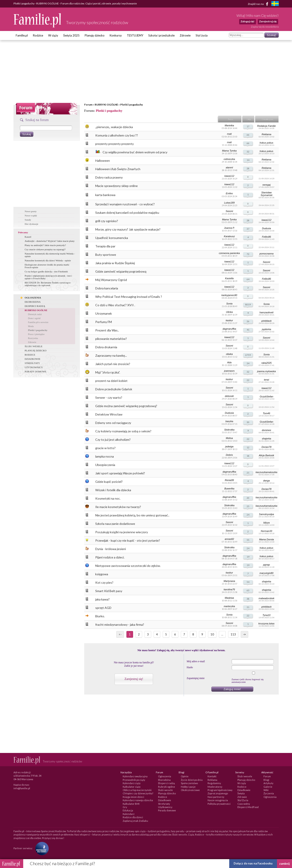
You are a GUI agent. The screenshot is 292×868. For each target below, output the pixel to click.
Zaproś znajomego (218, 793)
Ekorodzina (164, 780)
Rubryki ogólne (167, 787)
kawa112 (229, 176)
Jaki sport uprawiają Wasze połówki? (120, 473)
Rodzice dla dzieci (133, 817)
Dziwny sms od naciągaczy (113, 423)
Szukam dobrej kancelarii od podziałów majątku (127, 213)
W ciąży (53, 35)
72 (248, 254)
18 (248, 456)
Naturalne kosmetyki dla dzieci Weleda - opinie (48, 260)
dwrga (267, 481)
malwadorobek (267, 598)
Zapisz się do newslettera (265, 27)
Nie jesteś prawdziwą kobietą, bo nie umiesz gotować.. (132, 515)
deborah (229, 396)
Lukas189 (229, 203)
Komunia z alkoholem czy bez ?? (117, 135)
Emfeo (229, 193)
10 (212, 634)
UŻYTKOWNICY (34, 367)
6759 (248, 355)
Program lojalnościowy (220, 790)
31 (248, 607)
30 (248, 422)
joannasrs (229, 371)
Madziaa (229, 598)
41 (248, 330)
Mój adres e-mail (196, 661)
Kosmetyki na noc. (108, 498)
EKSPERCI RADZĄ (35, 306)
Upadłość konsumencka (112, 238)
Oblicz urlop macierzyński (137, 790)
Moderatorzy (215, 787)
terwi (266, 380)
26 (248, 321)
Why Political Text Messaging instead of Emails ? (129, 297)
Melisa (229, 438)
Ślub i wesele (165, 790)
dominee (266, 430)
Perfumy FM (104, 322)
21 (248, 473)
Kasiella (229, 278)
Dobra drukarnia (106, 347)
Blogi (266, 780)
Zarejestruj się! (134, 679)
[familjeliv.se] (275, 4)
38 (248, 599)
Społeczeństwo (189, 783)
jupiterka (267, 329)
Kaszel (28, 237)
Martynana (229, 581)
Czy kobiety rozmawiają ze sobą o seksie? (123, 431)
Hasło (190, 667)
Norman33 (266, 531)
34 (248, 363)
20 (248, 498)
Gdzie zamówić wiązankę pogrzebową (121, 271)
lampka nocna (105, 456)
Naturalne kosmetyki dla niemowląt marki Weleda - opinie (50, 255)
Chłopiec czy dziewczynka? (138, 793)
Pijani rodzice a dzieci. (110, 557)
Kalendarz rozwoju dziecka (138, 800)
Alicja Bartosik (266, 455)
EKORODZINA (33, 302)
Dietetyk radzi (35, 314)
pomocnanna (267, 254)
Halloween (103, 161)
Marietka (229, 125)
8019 (248, 304)
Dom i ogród (34, 318)
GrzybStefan (266, 396)
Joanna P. (229, 228)
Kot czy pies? (104, 582)
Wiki (266, 790)
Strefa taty (164, 804)
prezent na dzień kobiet (111, 381)
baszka (229, 421)
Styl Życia (243, 800)
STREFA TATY (32, 363)
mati (229, 134)
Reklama (266, 134)
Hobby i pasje (188, 787)
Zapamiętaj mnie (196, 678)
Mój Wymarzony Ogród (111, 280)
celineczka (229, 159)
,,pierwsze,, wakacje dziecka (114, 127)
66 (248, 135)
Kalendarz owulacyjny (135, 776)
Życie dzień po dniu (192, 780)
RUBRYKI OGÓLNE (106, 105)
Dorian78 (266, 447)
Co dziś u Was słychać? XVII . (115, 305)
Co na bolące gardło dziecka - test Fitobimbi (46, 271)
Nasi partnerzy (216, 797)
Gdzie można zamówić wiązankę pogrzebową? (126, 406)
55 (248, 540)
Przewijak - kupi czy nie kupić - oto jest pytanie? (128, 540)
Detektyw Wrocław (109, 414)
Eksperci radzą (166, 783)
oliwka (229, 354)
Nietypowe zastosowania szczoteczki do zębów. (128, 566)
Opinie (185, 776)
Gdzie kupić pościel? (109, 482)
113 (233, 634)
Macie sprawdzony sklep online (116, 186)
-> (244, 634)
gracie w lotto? (105, 448)
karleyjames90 (229, 295)
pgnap (266, 565)
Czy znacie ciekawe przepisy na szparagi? (45, 249)
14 (248, 160)
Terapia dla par (105, 246)
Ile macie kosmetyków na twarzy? (118, 507)
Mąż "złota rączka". (108, 372)
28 (248, 168)
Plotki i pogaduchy (132, 105)
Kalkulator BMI (131, 804)
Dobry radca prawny (109, 177)
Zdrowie (185, 35)
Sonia (229, 304)
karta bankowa (105, 195)
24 (248, 515)
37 (248, 229)
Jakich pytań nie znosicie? (113, 364)
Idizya (266, 523)
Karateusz (229, 236)
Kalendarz (129, 814)
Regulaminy (214, 783)
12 (248, 447)
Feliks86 (266, 237)
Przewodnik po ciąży (134, 780)
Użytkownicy (165, 807)
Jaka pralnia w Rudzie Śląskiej (115, 263)
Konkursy (116, 35)
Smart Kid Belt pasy (109, 591)
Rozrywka (33, 338)
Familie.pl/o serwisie (38, 322)
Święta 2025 (71, 35)
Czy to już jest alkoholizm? (113, 440)
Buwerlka (229, 489)
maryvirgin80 (266, 573)
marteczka (229, 606)
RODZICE (30, 355)
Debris (229, 455)
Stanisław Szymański (266, 194)
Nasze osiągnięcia (218, 800)
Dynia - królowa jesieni (111, 549)
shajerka (267, 439)
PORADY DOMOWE (36, 371)
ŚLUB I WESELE (34, 346)
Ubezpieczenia (105, 465)
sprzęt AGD (103, 608)
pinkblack (267, 321)
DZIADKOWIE (33, 359)
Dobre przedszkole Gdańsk (114, 389)
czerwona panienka (229, 253)
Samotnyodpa (267, 514)
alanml (229, 167)
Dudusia (266, 228)
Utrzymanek (104, 313)
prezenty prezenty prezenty (115, 144)
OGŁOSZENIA (33, 298)
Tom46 (266, 413)
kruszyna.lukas (266, 624)
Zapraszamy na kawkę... (111, 355)
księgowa (102, 574)
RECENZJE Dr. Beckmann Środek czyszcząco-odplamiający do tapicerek (48, 284)
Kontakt (212, 776)
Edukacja (128, 810)
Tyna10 (267, 615)
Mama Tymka (229, 151)
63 (248, 590)
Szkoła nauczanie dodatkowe (115, 524)
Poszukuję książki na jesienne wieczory (122, 532)
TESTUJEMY (135, 35)
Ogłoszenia (165, 776)
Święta (241, 793)
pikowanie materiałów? (111, 339)
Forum (88, 105)
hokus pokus (267, 143)
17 (248, 126)
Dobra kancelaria (107, 288)
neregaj (266, 185)
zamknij (284, 864)
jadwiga (229, 447)
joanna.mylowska (266, 371)
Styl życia (202, 35)
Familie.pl (22, 35)
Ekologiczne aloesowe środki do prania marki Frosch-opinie (47, 266)
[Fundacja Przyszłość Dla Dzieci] (41, 848)
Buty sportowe (106, 255)
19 (248, 557)
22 (248, 380)
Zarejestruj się (268, 21)
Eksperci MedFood (248, 807)
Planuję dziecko (95, 35)
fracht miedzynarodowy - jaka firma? (120, 625)
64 (248, 279)
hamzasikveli (266, 312)
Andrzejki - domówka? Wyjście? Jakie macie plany (50, 241)
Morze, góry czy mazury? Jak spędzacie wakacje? (128, 229)
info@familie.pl (22, 788)
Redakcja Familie (266, 126)
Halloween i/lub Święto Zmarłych (118, 169)
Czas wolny (244, 804)
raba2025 (266, 363)
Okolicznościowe (190, 790)
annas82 (229, 539)
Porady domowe (167, 810)
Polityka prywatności (219, 804)
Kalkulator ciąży (132, 787)
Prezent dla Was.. (107, 330)
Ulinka (229, 312)
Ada (229, 362)
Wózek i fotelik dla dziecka (113, 490)
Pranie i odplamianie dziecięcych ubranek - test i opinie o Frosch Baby (48, 277)
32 (248, 152)
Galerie (268, 787)
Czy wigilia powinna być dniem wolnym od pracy (135, 152)
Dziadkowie (165, 800)
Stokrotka (229, 430)
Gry (125, 807)
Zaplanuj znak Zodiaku (135, 821)
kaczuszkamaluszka (267, 472)
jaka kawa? (102, 599)
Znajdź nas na (259, 4)
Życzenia (269, 793)
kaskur (229, 320)
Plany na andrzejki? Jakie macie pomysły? (45, 245)
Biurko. (100, 616)
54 (248, 582)
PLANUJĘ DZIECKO (36, 350)
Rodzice (38, 35)
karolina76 (229, 589)
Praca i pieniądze (36, 334)
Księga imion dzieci (133, 797)
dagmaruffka (229, 329)
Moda (31, 326)
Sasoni (229, 211)
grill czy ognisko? (107, 221)
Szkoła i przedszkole (161, 35)
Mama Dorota (266, 539)
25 (248, 506)
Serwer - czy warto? (109, 397)
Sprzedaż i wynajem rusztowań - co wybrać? (125, 204)
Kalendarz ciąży (132, 783)
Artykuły (268, 783)
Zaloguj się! (247, 21)
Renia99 (229, 480)
